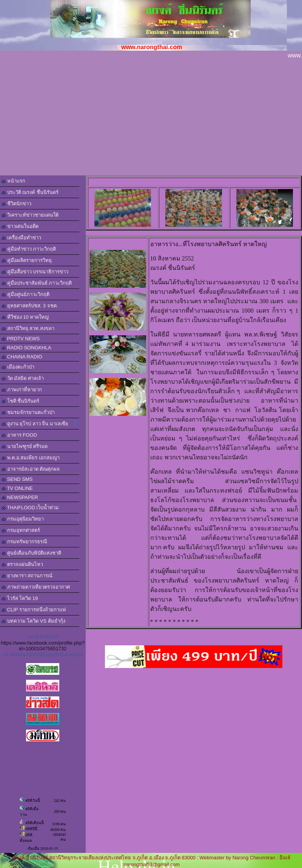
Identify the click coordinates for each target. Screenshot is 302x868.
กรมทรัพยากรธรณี (24, 542)
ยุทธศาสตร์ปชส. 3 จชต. (30, 306)
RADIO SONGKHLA (26, 348)
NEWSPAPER (20, 497)
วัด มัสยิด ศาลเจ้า (23, 378)
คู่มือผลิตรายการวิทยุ (27, 260)
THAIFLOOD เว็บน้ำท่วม (30, 508)
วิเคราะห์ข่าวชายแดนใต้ (30, 215)
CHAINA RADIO (22, 357)
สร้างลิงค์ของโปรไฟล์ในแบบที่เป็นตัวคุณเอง (43, 655)
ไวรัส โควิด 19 (20, 598)
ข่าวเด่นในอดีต (20, 226)
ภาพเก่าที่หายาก (22, 390)
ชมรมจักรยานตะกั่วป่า (28, 412)
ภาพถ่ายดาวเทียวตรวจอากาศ (36, 587)
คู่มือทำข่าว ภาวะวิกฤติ (29, 249)
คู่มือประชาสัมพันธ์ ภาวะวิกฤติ (37, 283)
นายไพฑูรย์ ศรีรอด (25, 446)
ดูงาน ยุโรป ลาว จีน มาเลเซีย (39, 423)
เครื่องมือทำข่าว (21, 238)
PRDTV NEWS (21, 339)
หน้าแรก (13, 181)
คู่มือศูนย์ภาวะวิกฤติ (25, 294)
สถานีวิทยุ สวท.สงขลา (28, 328)
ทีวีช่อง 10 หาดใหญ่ (25, 317)
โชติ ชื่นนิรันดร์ (20, 401)
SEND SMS (17, 479)
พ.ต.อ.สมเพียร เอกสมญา (31, 458)
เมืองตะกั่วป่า (18, 367)
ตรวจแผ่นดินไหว (22, 564)
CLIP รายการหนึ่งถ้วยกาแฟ (34, 610)
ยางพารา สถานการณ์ (27, 576)
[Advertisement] (151, 119)
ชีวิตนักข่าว (16, 204)
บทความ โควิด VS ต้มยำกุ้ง (33, 621)
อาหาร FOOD (19, 435)
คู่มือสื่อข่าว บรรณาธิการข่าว (35, 272)
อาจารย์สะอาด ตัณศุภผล (31, 469)
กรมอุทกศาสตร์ (21, 530)
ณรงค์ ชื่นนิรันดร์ (44, 637)
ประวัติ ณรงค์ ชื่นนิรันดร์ (30, 192)
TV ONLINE (17, 488)
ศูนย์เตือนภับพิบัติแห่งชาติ (31, 553)
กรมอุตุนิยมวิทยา (23, 519)
